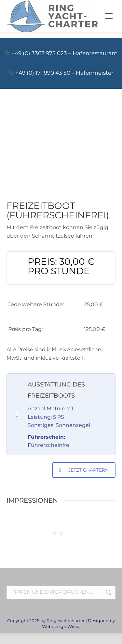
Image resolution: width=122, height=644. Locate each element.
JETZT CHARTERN (84, 470)
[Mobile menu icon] (109, 16)
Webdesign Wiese (61, 626)
